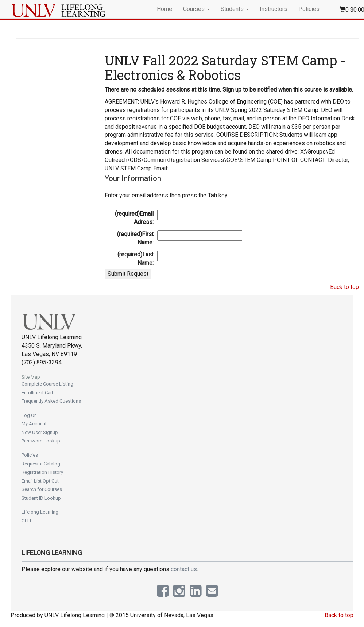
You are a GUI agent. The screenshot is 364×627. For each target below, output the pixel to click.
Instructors (274, 9)
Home (164, 9)
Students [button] (235, 9)
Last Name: (135, 259)
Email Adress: (134, 218)
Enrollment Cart (37, 393)
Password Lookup (41, 441)
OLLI (26, 521)
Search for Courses (42, 489)
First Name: (135, 238)
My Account (34, 424)
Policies (309, 9)
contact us (184, 569)
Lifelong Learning (40, 512)
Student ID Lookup (41, 498)
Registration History (42, 472)
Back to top (344, 287)
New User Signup (40, 432)
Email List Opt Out (40, 481)
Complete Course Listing (47, 384)
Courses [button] (196, 9)
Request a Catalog (41, 464)
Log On (29, 415)
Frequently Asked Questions (51, 401)
